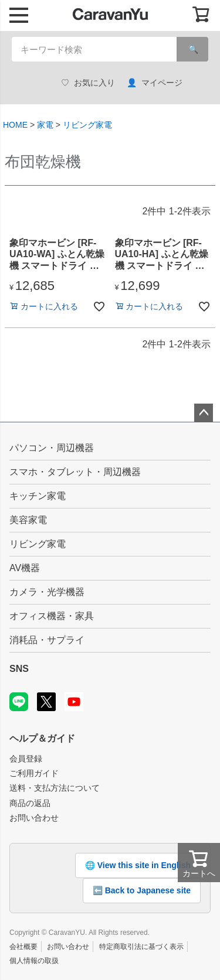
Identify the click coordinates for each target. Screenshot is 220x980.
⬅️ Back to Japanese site (142, 890)
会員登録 (26, 759)
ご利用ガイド (34, 773)
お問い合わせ (34, 818)
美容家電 (28, 520)
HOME (15, 125)
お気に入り (88, 83)
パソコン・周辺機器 (52, 448)
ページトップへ (204, 413)
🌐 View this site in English (138, 865)
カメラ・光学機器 (47, 592)
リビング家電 (87, 125)
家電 (45, 125)
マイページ (155, 83)
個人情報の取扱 (34, 961)
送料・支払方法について (55, 788)
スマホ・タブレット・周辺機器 (75, 472)
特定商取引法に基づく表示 (141, 947)
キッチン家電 (38, 496)
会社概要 (23, 947)
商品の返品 (30, 803)
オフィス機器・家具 (52, 616)
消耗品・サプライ (47, 640)
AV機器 (25, 568)
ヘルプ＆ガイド (42, 738)
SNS (19, 669)
